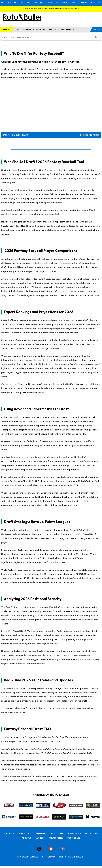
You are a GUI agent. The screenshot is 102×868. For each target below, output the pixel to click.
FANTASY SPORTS (24, 30)
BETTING (66, 3)
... (74, 29)
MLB (9, 3)
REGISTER (96, 3)
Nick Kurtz (55, 344)
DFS (57, 3)
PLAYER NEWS (39, 30)
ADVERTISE (24, 833)
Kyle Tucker (79, 344)
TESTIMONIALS (40, 833)
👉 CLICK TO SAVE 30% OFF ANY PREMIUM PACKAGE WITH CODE (51, 8)
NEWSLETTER (57, 833)
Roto (86, 135)
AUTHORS (40, 838)
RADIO (97, 30)
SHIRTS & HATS (74, 833)
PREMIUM (5, 30)
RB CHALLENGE (92, 833)
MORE (50, 3)
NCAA (42, 3)
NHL (22, 3)
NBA (16, 3)
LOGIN (84, 3)
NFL (3, 3)
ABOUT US (27, 838)
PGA (29, 3)
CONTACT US (9, 833)
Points (96, 135)
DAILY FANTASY (65, 30)
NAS (35, 3)
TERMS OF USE (74, 838)
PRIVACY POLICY (56, 838)
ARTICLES (52, 30)
